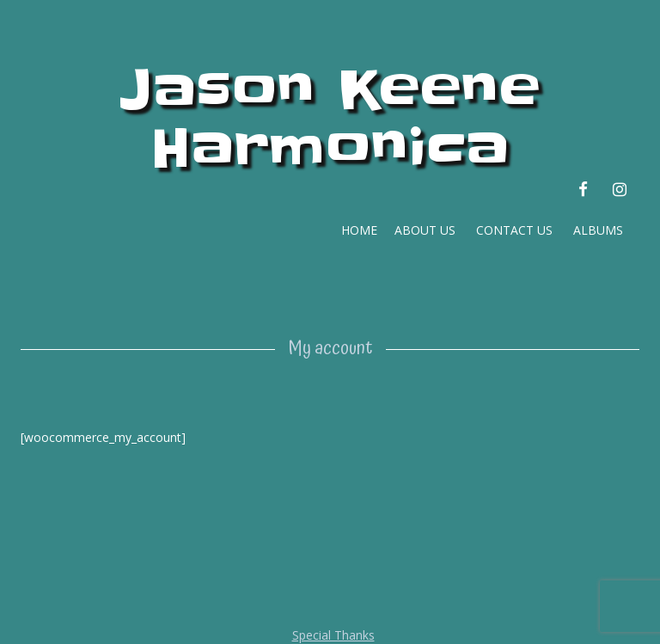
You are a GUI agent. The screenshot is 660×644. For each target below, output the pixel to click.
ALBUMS (598, 230)
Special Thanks (333, 635)
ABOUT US (423, 230)
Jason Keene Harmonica (330, 119)
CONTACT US (514, 230)
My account (330, 349)
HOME (356, 230)
